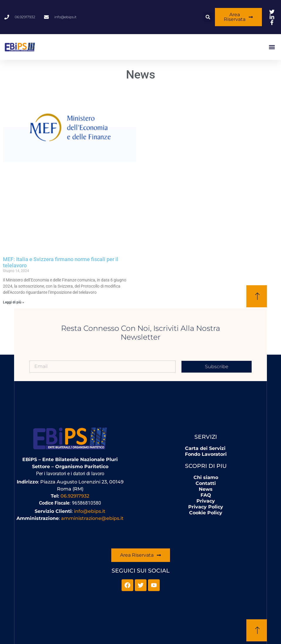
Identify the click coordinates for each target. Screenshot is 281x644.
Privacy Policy (206, 507)
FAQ (206, 495)
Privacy (206, 501)
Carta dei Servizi (205, 448)
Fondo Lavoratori (206, 454)
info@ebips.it (90, 511)
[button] (208, 17)
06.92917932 (75, 496)
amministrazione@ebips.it (92, 518)
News (206, 489)
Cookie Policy (206, 513)
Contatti (206, 483)
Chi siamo (206, 477)
